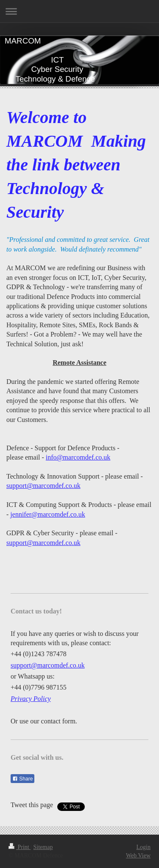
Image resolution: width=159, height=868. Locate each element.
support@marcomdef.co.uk (43, 486)
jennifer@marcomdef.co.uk (47, 514)
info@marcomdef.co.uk (78, 457)
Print (20, 847)
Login (144, 847)
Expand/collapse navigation (79, 11)
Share (22, 779)
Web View (138, 856)
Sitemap (43, 847)
